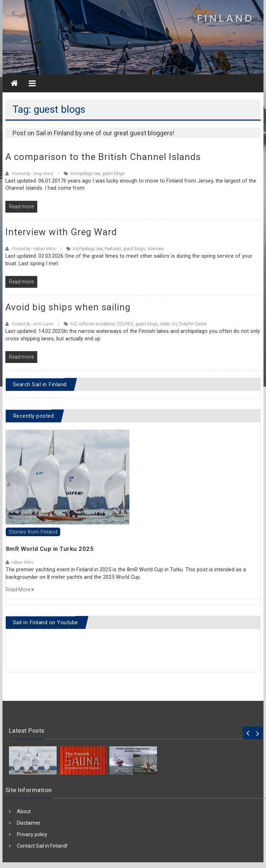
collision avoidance (97, 324)
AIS (73, 324)
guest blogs (113, 174)
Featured (113, 249)
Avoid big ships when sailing (68, 307)
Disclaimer (29, 823)
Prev (248, 733)
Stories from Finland (33, 532)
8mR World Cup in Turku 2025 (50, 549)
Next (258, 733)
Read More (20, 590)
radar (165, 324)
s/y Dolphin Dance (189, 324)
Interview (156, 249)
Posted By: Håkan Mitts (33, 249)
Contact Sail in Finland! (42, 846)
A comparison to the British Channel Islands (103, 157)
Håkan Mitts (22, 562)
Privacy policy (32, 834)
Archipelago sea (85, 174)
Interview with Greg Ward (61, 232)
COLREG (125, 324)
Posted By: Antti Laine (32, 324)
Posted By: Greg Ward (32, 174)
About (24, 811)
